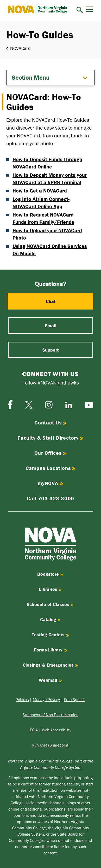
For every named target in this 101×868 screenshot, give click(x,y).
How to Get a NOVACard (40, 191)
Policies (22, 700)
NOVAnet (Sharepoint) (51, 745)
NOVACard (20, 48)
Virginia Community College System (51, 767)
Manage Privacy (46, 700)
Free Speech (75, 700)
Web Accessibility (57, 730)
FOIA (34, 730)
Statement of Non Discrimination (51, 715)
